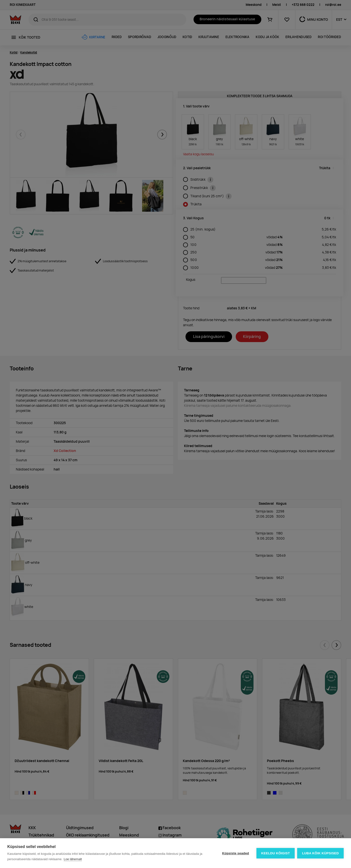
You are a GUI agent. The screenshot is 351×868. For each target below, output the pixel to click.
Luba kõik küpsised (320, 853)
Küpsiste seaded (235, 853)
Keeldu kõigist (276, 853)
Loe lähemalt (73, 859)
